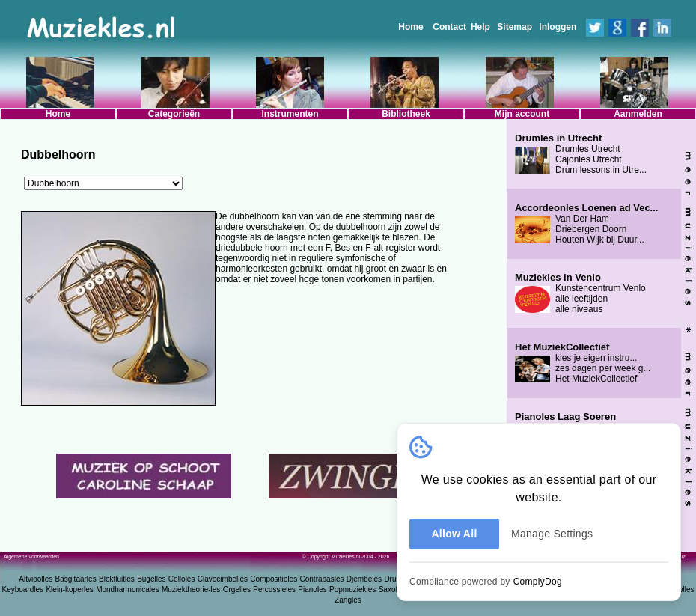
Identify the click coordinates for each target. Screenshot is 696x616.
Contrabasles (322, 579)
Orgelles (237, 589)
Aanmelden (638, 114)
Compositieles (274, 579)
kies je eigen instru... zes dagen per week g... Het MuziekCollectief (583, 363)
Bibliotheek (406, 114)
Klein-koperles (69, 589)
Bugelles (151, 579)
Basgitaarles (76, 579)
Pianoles (312, 589)
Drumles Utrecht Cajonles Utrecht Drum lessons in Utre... (581, 154)
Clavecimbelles (223, 579)
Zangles (348, 600)
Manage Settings (552, 534)
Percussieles (274, 589)
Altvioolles (36, 579)
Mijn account (522, 114)
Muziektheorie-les (191, 589)
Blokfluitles (117, 579)
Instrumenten (290, 114)
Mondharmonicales (128, 589)
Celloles (182, 579)
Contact (449, 27)
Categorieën (174, 114)
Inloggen (558, 27)
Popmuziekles (352, 589)
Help (480, 27)
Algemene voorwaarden (31, 556)
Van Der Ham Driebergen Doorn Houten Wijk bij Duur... (586, 224)
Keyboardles (23, 589)
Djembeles (364, 579)
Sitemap (515, 27)
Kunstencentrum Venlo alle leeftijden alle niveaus (580, 293)
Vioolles (681, 589)
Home (410, 27)
